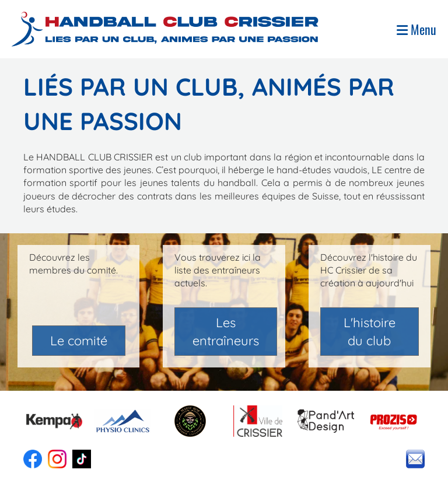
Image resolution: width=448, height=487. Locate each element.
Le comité (79, 341)
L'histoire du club (370, 332)
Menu (416, 29)
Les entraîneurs (226, 332)
